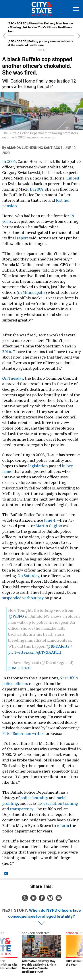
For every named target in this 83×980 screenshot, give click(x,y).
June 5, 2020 (19, 668)
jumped (72, 178)
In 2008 (37, 189)
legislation (38, 466)
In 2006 (9, 161)
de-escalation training (58, 803)
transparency (21, 809)
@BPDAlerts (58, 646)
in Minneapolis (32, 292)
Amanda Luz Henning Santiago (34, 148)
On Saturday (28, 576)
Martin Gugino (49, 526)
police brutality (34, 798)
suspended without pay (23, 598)
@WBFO (16, 616)
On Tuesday (13, 378)
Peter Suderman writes (23, 733)
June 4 (50, 520)
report (22, 238)
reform (63, 825)
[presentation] (4, 952)
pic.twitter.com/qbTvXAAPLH (35, 652)
